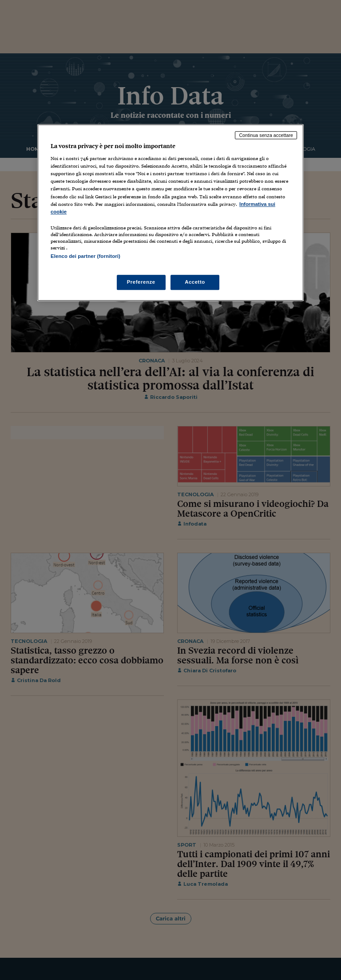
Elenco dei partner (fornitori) (85, 256)
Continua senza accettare (266, 135)
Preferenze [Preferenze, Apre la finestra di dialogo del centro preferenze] (141, 282)
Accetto (195, 282)
